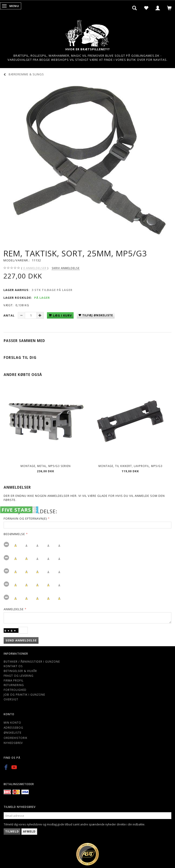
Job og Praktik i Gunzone (24, 694)
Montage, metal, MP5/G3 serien (46, 466)
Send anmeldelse (21, 640)
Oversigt (11, 699)
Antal (9, 315)
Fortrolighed (15, 690)
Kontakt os (13, 666)
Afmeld (29, 831)
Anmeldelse (14, 609)
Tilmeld (12, 831)
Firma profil (14, 680)
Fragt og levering (19, 676)
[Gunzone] (87, 32)
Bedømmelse (14, 534)
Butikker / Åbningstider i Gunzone (32, 661)
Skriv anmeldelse (66, 268)
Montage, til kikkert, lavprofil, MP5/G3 (130, 466)
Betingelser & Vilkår (20, 671)
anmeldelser (35, 268)
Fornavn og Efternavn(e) (25, 518)
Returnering (14, 685)
